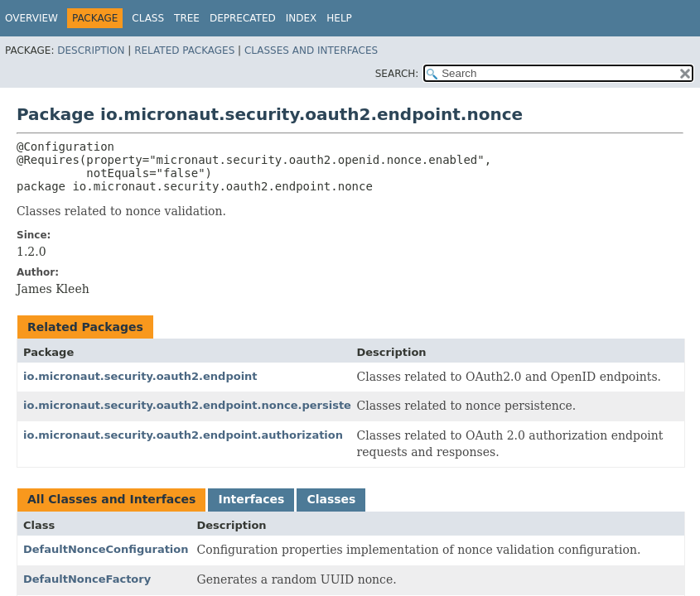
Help (339, 18)
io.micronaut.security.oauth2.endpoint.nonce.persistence (198, 405)
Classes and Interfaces (311, 50)
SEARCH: (397, 74)
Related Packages (184, 50)
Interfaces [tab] (251, 499)
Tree (187, 18)
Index (302, 18)
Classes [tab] (331, 499)
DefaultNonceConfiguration (106, 549)
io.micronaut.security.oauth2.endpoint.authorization (183, 435)
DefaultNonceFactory (87, 579)
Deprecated (243, 18)
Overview (31, 18)
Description (91, 50)
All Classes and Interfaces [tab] (111, 499)
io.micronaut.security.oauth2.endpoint (140, 376)
